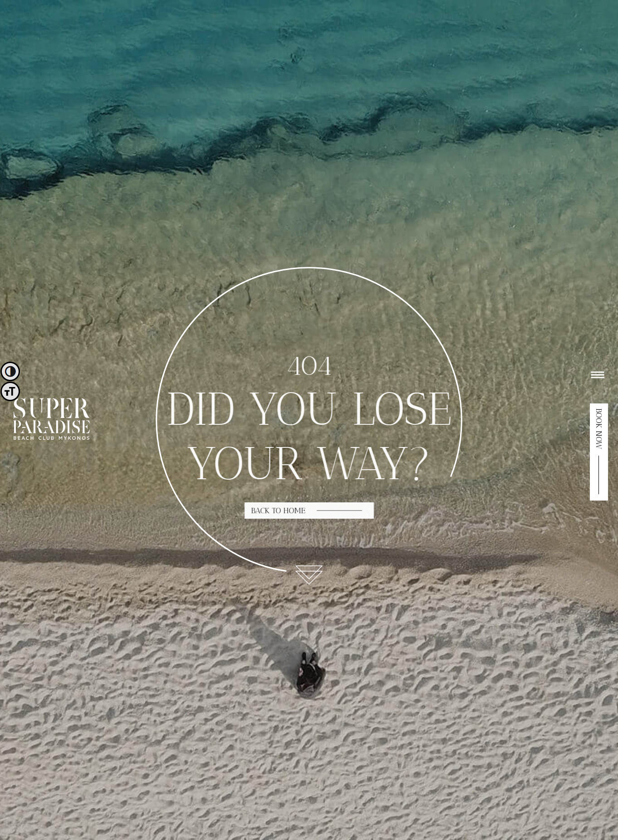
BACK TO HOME (279, 511)
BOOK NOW (599, 429)
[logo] (52, 437)
